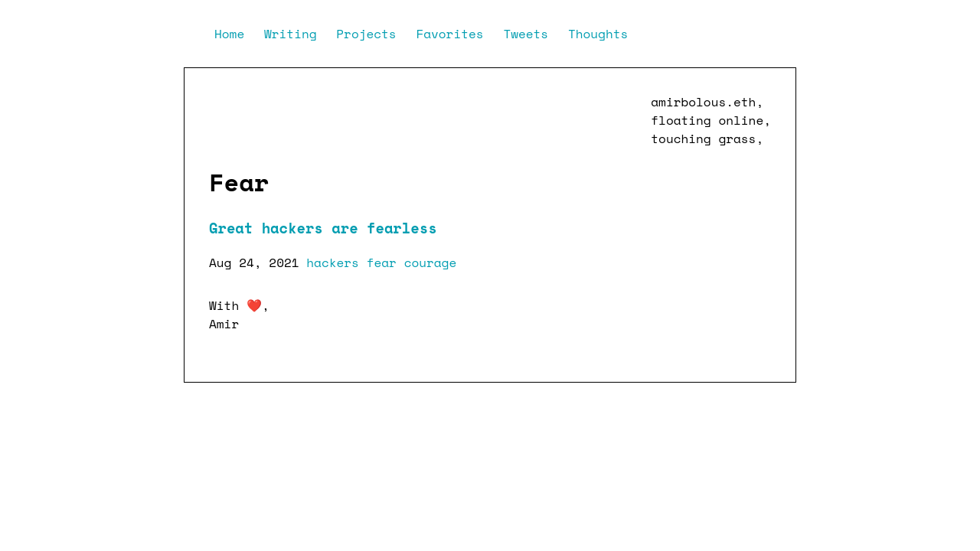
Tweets (529, 34)
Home (233, 34)
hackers (333, 262)
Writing (294, 34)
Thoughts (598, 34)
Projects (370, 34)
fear (382, 262)
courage (431, 262)
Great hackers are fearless (323, 228)
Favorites (453, 34)
